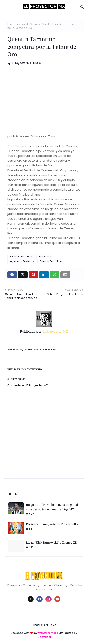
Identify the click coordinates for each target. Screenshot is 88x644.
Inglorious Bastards (22, 261)
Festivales (45, 256)
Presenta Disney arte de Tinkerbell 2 (52, 524)
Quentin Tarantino (51, 261)
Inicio (11, 24)
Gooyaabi (44, 637)
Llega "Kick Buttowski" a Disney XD (52, 542)
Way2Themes (47, 633)
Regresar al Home (45, 625)
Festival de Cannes (28, 24)
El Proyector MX (21, 63)
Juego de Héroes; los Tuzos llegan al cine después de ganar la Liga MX (52, 507)
